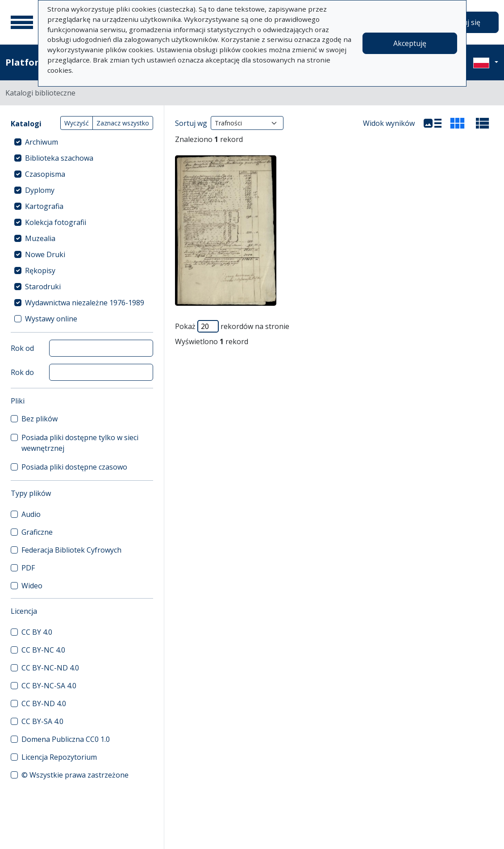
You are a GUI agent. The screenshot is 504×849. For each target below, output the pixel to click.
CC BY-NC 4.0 (43, 650)
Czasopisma (45, 174)
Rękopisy (40, 271)
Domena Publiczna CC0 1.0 (66, 739)
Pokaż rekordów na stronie (232, 326)
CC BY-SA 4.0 (42, 721)
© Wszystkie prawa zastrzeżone (75, 775)
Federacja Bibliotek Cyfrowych (71, 550)
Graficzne (37, 532)
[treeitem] (82, 142)
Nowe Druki (45, 254)
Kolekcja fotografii (56, 222)
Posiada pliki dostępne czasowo (74, 467)
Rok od (22, 348)
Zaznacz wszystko (123, 123)
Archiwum (42, 142)
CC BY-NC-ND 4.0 (50, 668)
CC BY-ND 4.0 (44, 703)
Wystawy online (51, 319)
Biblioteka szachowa (59, 158)
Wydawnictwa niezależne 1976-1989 (85, 303)
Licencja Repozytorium (59, 757)
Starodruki (43, 287)
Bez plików (40, 419)
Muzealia (40, 238)
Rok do (22, 372)
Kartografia (44, 206)
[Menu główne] (22, 22)
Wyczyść (77, 123)
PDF (28, 568)
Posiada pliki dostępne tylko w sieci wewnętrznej (80, 443)
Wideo (32, 586)
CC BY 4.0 (37, 632)
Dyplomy (40, 190)
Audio (31, 514)
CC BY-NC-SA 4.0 (49, 686)
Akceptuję (410, 43)
